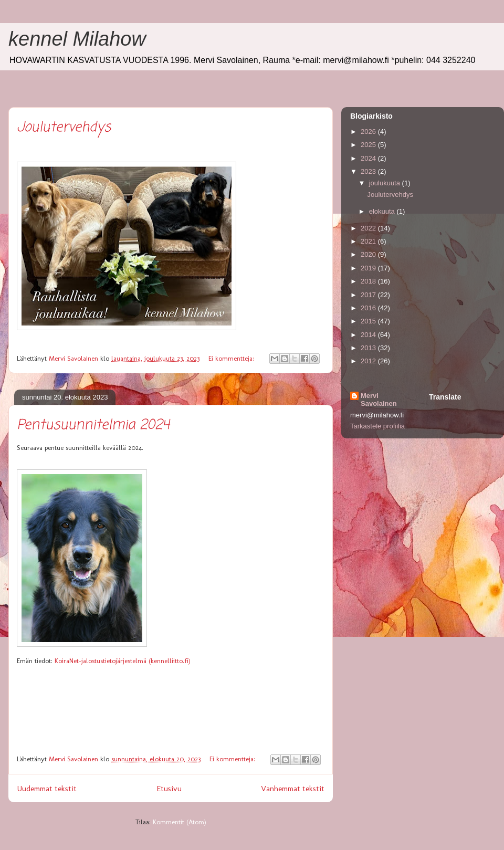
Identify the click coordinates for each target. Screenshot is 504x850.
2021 (369, 241)
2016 (369, 308)
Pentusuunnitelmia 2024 (93, 425)
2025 (369, 145)
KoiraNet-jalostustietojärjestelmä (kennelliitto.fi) (123, 661)
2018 (369, 281)
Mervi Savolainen (379, 400)
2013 (369, 348)
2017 (369, 295)
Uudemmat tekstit (47, 788)
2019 (369, 268)
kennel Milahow (77, 39)
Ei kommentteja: (232, 358)
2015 (369, 321)
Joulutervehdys (64, 128)
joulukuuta (386, 183)
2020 (369, 254)
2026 (369, 132)
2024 (369, 158)
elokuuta (383, 211)
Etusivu (169, 788)
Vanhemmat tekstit (293, 788)
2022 (369, 228)
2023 (369, 171)
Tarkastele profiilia (377, 426)
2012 (369, 361)
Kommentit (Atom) (180, 822)
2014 (369, 335)
